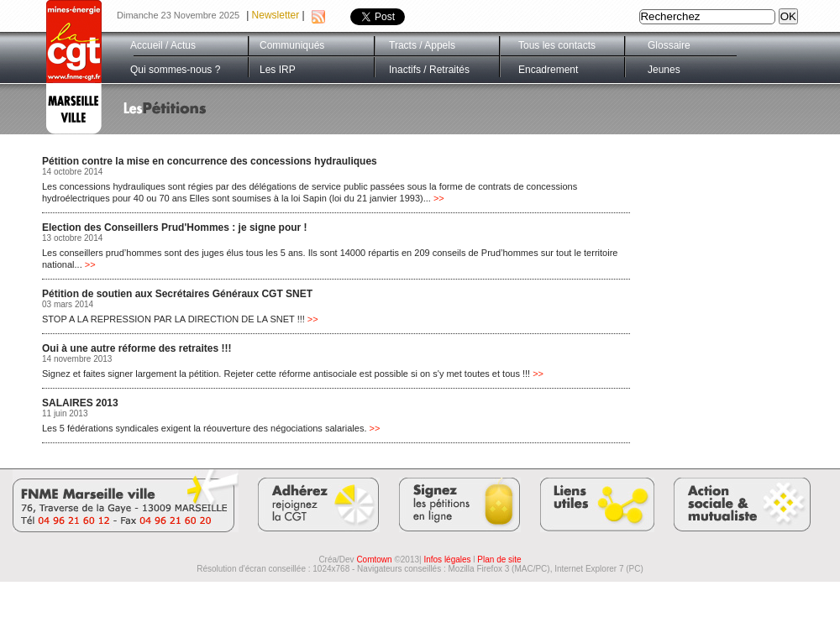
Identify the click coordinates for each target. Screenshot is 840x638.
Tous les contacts (557, 45)
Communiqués (292, 45)
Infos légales (447, 560)
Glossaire (669, 45)
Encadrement (548, 70)
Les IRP (278, 70)
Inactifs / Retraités (429, 70)
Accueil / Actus (163, 45)
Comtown (374, 560)
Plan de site (499, 560)
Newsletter (276, 15)
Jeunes (664, 70)
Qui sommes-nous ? (175, 70)
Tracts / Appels (422, 45)
